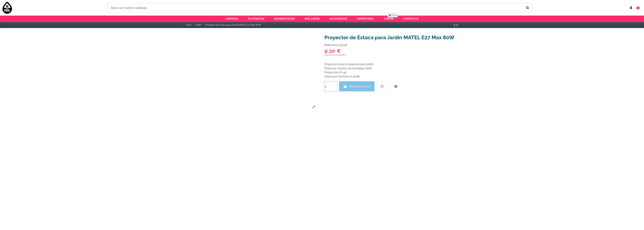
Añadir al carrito (357, 86)
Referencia (332, 45)
